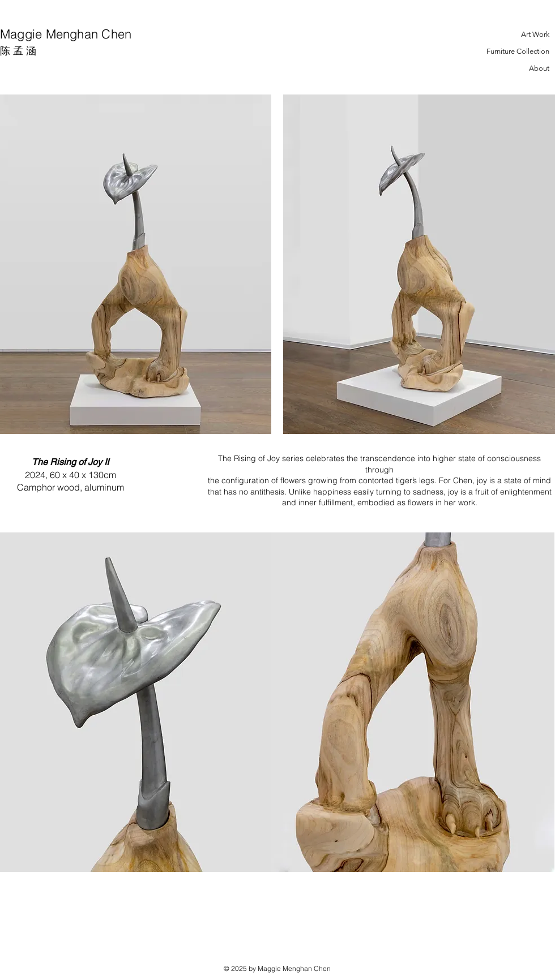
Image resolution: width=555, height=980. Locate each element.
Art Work (535, 34)
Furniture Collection (518, 51)
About (539, 68)
